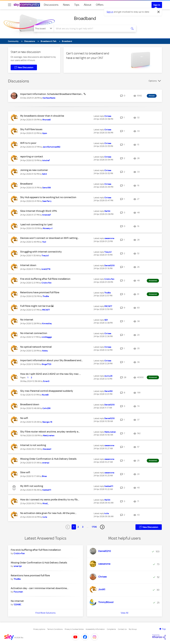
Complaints (111, 629)
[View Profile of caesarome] (109, 238)
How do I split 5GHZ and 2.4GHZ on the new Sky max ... (50, 374)
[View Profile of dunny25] (108, 376)
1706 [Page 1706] (94, 527)
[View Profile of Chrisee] (108, 116)
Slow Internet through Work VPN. (39, 211)
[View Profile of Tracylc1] (45, 256)
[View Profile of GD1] (106, 320)
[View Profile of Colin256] (46, 408)
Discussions (51, 5)
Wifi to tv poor (28, 143)
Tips (77, 5)
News (66, 5)
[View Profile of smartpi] (46, 463)
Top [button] (164, 629)
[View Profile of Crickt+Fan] (47, 283)
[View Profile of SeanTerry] (47, 201)
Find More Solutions (45, 613)
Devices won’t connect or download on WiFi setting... (50, 238)
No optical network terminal (36, 347)
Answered (153, 281)
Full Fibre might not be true (36, 306)
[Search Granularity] (44, 29)
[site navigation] (10, 5)
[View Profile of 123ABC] (17, 604)
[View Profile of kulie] (45, 517)
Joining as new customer (34, 170)
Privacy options (39, 629)
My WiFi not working (32, 486)
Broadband (85, 18)
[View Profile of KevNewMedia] (49, 98)
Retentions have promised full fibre (40, 292)
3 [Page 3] (83, 527)
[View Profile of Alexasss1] (47, 449)
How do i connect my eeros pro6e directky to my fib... (50, 500)
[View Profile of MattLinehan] (49, 436)
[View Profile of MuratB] (45, 395)
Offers (100, 5)
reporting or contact (32, 157)
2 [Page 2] (78, 527)
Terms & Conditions (55, 629)
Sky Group (133, 629)
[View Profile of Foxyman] (18, 592)
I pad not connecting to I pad (36, 224)
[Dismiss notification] (159, 12)
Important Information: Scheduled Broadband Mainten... (52, 94)
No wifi (24, 418)
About (88, 5)
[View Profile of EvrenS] (46, 381)
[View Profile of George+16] (47, 422)
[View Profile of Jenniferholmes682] (51, 147)
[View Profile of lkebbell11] (47, 490)
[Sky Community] (27, 5)
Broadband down (30, 404)
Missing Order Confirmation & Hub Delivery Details (48, 459)
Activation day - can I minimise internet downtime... (40, 588)
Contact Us (122, 629)
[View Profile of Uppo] (45, 133)
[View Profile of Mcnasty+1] (48, 228)
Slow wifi (25, 472)
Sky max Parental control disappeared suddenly (47, 391)
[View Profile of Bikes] (44, 476)
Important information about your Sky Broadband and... (51, 360)
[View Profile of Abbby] (45, 351)
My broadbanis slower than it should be (42, 116)
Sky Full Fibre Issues (31, 129)
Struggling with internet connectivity (41, 252)
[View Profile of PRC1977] (46, 310)
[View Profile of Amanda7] (47, 215)
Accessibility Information (95, 629)
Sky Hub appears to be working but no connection (48, 197)
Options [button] (153, 81)
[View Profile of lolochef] (46, 160)
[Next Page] (102, 527)
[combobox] (91, 29)
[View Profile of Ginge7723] (46, 364)
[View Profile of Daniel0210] (110, 266)
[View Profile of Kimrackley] (47, 324)
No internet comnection (34, 333)
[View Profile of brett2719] (46, 269)
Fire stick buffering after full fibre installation (45, 279)
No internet (27, 320)
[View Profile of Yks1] (44, 242)
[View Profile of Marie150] (109, 391)
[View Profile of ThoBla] (46, 296)
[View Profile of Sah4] (44, 174)
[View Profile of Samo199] (47, 188)
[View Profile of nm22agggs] (47, 337)
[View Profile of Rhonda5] (47, 120)
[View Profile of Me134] (107, 211)
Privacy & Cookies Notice (74, 629)
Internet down (28, 265)
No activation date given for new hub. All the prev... (48, 513)
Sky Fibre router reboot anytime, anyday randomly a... (50, 432)
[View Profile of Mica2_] (46, 503)
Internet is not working (33, 445)
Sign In (157, 5)
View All (125, 613)
